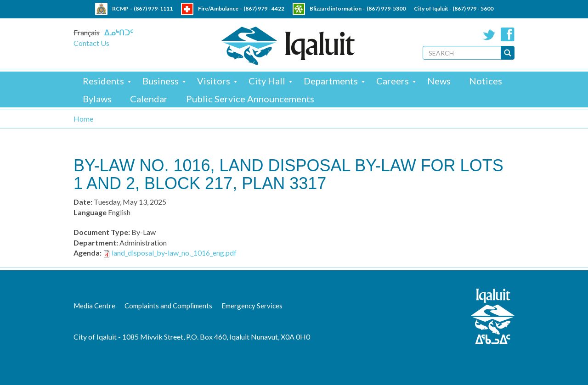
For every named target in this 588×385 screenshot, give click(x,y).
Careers (393, 81)
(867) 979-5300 (386, 8)
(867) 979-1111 (153, 8)
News (439, 81)
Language (90, 212)
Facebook (508, 34)
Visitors (214, 81)
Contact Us (91, 43)
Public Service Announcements (250, 99)
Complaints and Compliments (168, 306)
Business (161, 81)
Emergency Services (252, 306)
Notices (486, 81)
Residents (103, 81)
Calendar (149, 99)
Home (83, 119)
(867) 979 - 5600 (473, 8)
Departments (331, 81)
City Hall (267, 81)
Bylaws (97, 99)
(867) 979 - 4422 (264, 8)
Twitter (489, 34)
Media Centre (94, 306)
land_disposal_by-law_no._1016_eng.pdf (174, 253)
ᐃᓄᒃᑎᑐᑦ (119, 32)
